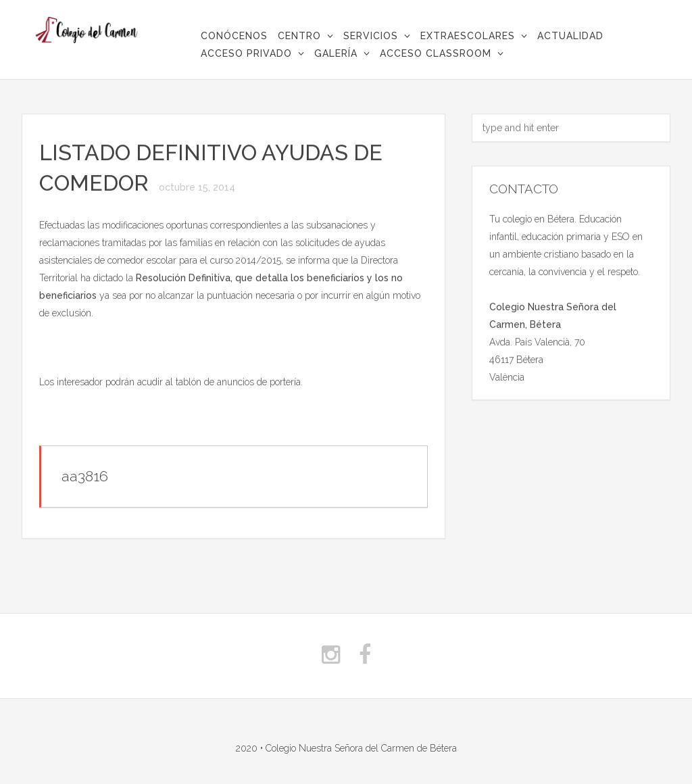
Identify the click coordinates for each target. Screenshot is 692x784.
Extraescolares (468, 36)
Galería (336, 53)
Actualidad (570, 36)
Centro (299, 36)
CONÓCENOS (234, 36)
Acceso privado (246, 53)
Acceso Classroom (436, 53)
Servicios (371, 36)
